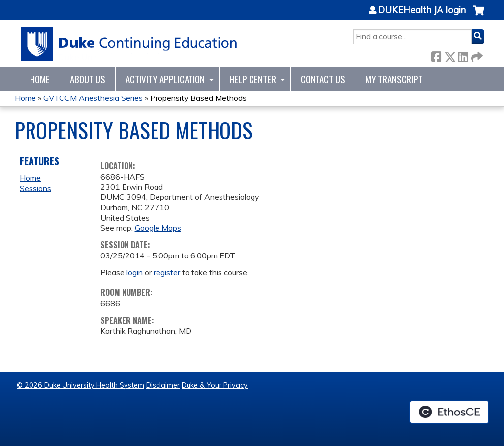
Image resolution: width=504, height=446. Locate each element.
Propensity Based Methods (198, 98)
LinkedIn (463, 55)
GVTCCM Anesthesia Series (93, 98)
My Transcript (394, 79)
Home (40, 79)
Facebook (436, 55)
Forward (476, 55)
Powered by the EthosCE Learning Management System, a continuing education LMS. (449, 412)
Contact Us (323, 79)
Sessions (35, 188)
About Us (88, 79)
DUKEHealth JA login (422, 10)
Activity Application (165, 79)
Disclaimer (163, 385)
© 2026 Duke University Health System (80, 385)
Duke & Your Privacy (215, 385)
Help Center (253, 79)
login (135, 272)
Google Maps (158, 228)
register (167, 272)
